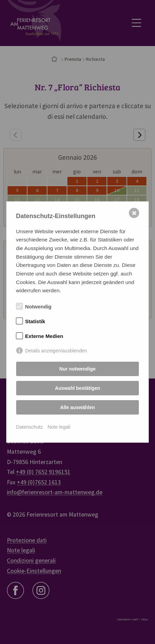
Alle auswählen (77, 407)
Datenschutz (30, 427)
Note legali (59, 427)
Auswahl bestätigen (77, 388)
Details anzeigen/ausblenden (56, 351)
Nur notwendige (78, 369)
